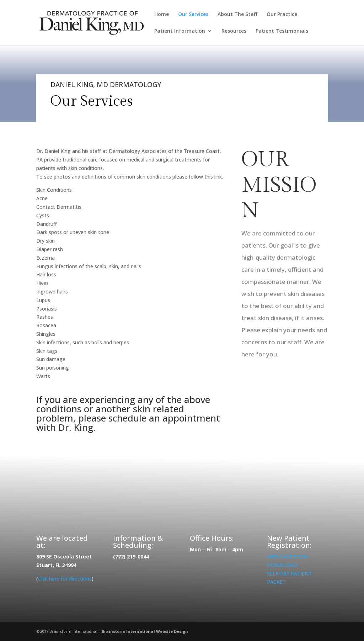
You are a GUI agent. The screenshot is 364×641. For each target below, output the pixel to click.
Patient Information (180, 31)
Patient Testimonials (282, 31)
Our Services (193, 15)
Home (162, 15)
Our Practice (282, 15)
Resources (234, 31)
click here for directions (65, 579)
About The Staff (237, 15)
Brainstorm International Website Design (145, 631)
